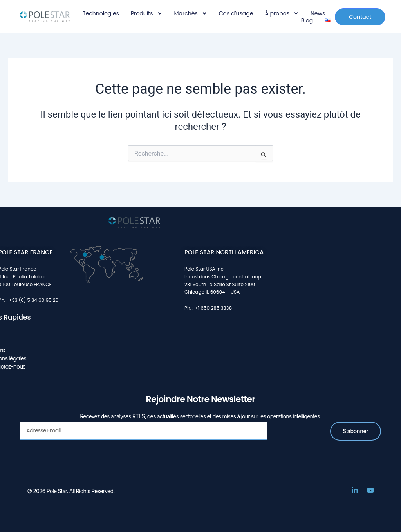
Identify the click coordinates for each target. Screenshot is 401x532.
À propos (282, 13)
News (318, 13)
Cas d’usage (236, 13)
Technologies (101, 13)
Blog (307, 20)
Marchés (191, 13)
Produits (147, 13)
